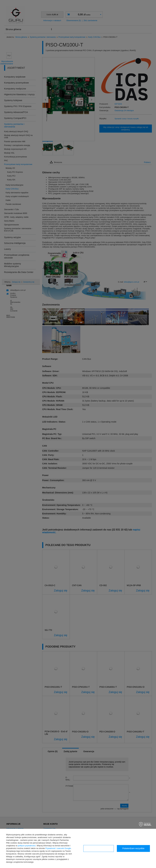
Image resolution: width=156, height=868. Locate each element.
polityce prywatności (27, 846)
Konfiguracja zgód (99, 848)
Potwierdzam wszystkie (133, 848)
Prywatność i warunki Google (58, 848)
